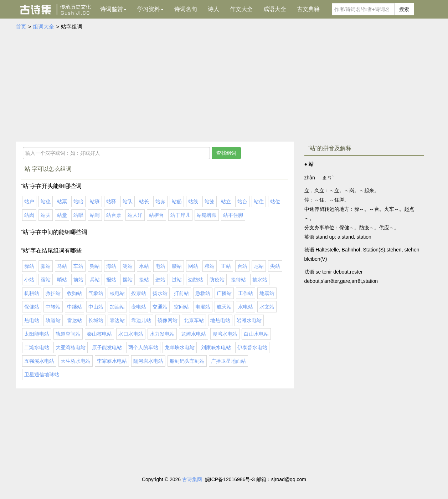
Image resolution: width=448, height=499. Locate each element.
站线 (193, 202)
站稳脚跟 (207, 215)
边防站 (196, 280)
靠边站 (117, 320)
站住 (259, 202)
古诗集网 (192, 479)
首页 (21, 27)
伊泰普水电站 (252, 347)
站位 (275, 202)
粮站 (210, 266)
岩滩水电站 (249, 320)
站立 (226, 202)
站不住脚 (233, 215)
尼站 (259, 266)
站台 (242, 202)
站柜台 (156, 215)
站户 (29, 202)
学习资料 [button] (150, 9)
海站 (111, 266)
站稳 (46, 202)
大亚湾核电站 (71, 347)
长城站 (96, 320)
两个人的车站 (143, 347)
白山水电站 (256, 334)
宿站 (46, 280)
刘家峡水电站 (216, 347)
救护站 (53, 293)
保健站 (32, 307)
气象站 (96, 293)
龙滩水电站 (194, 334)
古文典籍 (308, 9)
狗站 (95, 266)
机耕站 (32, 293)
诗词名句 (186, 9)
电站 (160, 266)
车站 (78, 266)
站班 (95, 202)
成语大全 (275, 9)
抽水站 (260, 280)
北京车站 (194, 320)
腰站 (177, 266)
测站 (128, 266)
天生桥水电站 (76, 361)
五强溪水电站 (39, 361)
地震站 (267, 293)
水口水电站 (131, 334)
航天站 (224, 307)
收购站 (74, 293)
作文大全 (241, 9)
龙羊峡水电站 (180, 347)
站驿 (111, 202)
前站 (78, 280)
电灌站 (203, 307)
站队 (128, 202)
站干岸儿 (180, 215)
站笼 (210, 202)
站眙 (78, 202)
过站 (177, 280)
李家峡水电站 (112, 361)
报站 (111, 280)
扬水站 (160, 293)
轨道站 (53, 320)
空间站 (181, 307)
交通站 (160, 307)
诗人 (213, 9)
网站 (193, 266)
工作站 (246, 293)
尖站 (275, 266)
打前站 (181, 293)
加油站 (117, 307)
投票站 (139, 293)
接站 (144, 280)
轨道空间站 (68, 334)
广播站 (224, 293)
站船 (177, 202)
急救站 (203, 293)
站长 (144, 202)
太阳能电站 (37, 334)
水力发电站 (162, 334)
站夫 (46, 215)
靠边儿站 (141, 320)
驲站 (46, 266)
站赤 (160, 202)
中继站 (74, 307)
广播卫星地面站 (228, 361)
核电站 (117, 293)
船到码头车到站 (187, 361)
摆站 (128, 280)
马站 (62, 266)
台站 (242, 266)
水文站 (267, 307)
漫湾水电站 (225, 334)
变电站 (139, 307)
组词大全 (43, 27)
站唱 (78, 215)
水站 (144, 266)
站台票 (114, 215)
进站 (160, 280)
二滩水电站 (37, 347)
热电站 (32, 320)
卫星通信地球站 (42, 375)
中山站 (96, 307)
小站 (29, 280)
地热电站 (220, 320)
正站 (226, 266)
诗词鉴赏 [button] (113, 9)
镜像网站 (168, 320)
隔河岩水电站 (148, 361)
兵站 (95, 280)
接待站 (238, 280)
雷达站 (74, 320)
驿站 (29, 266)
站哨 (95, 215)
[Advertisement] (224, 85)
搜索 (404, 9)
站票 (62, 202)
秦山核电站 (99, 334)
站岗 (29, 215)
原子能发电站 (107, 347)
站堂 (62, 215)
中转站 (53, 307)
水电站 (246, 307)
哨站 (62, 280)
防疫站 (217, 280)
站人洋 (135, 215)
